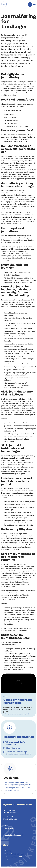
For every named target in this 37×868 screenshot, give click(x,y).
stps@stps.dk (9, 828)
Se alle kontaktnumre (13, 835)
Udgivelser (8, 851)
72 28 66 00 (8, 825)
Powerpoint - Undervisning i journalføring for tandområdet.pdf (17, 753)
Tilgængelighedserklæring (14, 854)
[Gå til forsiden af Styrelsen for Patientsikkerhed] (3, 5)
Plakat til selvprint (12, 748)
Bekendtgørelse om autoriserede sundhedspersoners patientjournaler (18, 784)
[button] (35, 5)
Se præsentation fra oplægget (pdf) (17, 714)
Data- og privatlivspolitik (13, 857)
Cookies (7, 860)
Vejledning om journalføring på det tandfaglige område (18, 789)
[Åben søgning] (30, 5)
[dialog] (18, 683)
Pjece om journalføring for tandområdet (14, 743)
